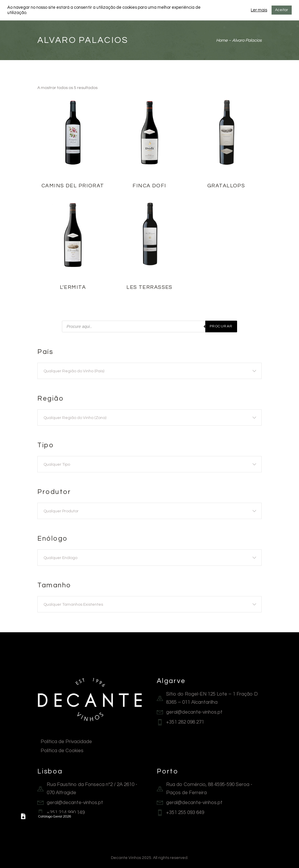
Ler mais (259, 10)
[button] (23, 816)
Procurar (221, 326)
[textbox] (149, 371)
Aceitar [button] (282, 10)
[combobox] (149, 371)
